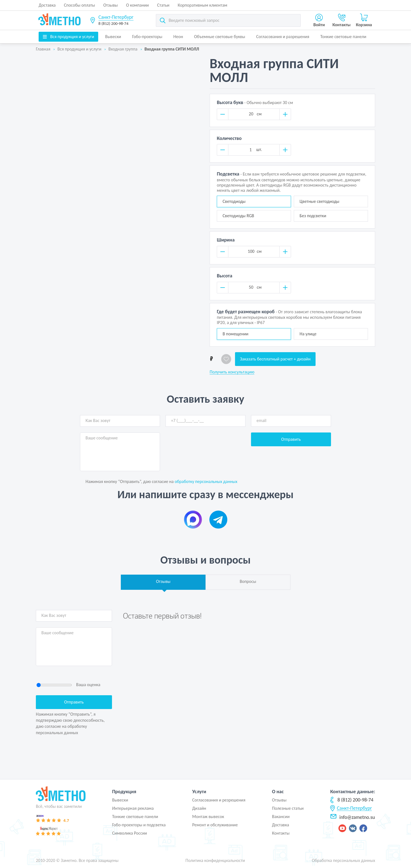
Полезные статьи (288, 808)
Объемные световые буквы (219, 37)
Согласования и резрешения (219, 800)
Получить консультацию (232, 372)
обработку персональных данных (206, 481)
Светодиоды (234, 201)
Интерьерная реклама (133, 808)
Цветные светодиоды (319, 201)
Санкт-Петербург (116, 17)
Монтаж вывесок (208, 817)
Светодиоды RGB (238, 216)
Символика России (129, 833)
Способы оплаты (80, 5)
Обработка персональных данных (343, 860)
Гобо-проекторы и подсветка (139, 825)
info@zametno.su (353, 817)
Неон (178, 37)
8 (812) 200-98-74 (114, 23)
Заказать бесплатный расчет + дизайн (275, 359)
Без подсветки (313, 216)
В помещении (236, 334)
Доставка (47, 5)
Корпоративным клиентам (202, 5)
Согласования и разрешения (283, 37)
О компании (138, 5)
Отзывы (110, 5)
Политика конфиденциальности (215, 860)
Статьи (163, 5)
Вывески (113, 37)
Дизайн (199, 808)
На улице (308, 334)
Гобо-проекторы (147, 37)
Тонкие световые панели (343, 37)
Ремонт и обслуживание (215, 825)
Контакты (281, 833)
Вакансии (281, 817)
